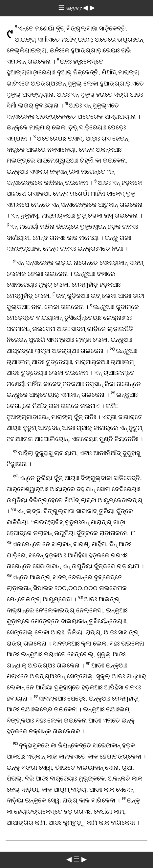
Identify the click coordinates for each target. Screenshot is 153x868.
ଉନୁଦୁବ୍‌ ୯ (75, 8)
